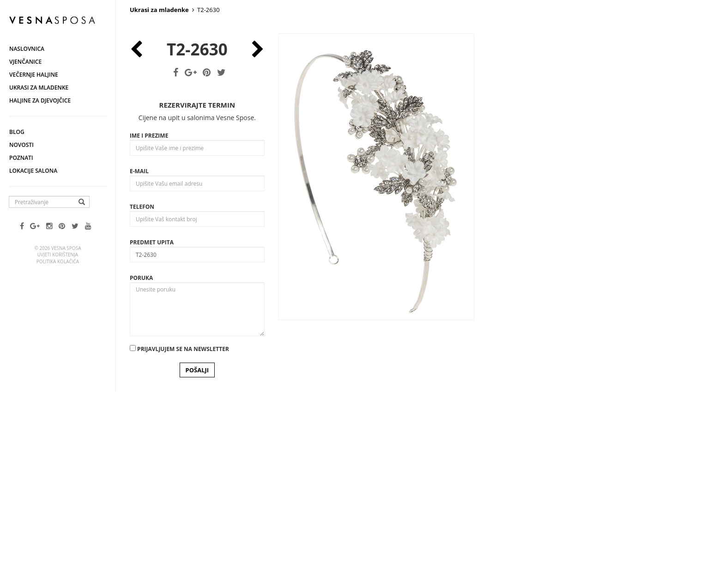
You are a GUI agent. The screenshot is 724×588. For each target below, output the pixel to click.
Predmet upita (152, 429)
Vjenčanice (25, 62)
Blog (17, 132)
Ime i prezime (149, 323)
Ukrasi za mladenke (39, 88)
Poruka (141, 465)
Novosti (21, 145)
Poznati (21, 158)
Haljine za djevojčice (40, 100)
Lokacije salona (33, 171)
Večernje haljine (34, 75)
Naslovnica (27, 49)
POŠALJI (197, 557)
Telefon (142, 394)
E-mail (139, 358)
